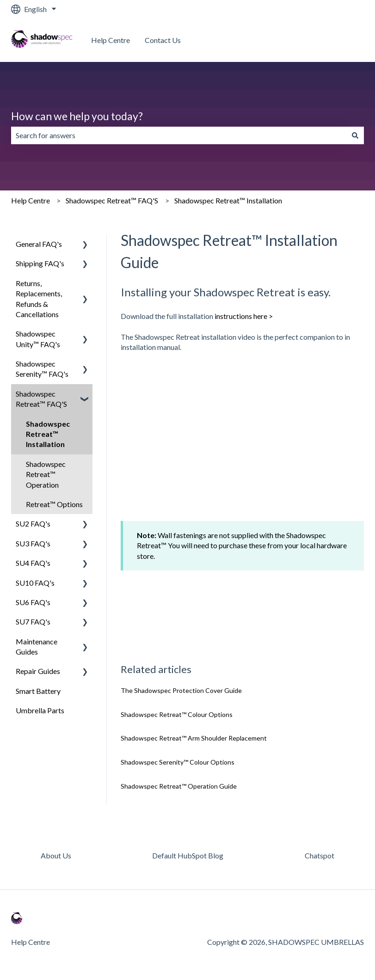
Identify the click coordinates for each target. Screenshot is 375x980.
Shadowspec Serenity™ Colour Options (178, 762)
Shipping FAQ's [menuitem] (40, 263)
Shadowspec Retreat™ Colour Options (177, 714)
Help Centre (111, 40)
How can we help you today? (77, 116)
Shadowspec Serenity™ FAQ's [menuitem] (42, 369)
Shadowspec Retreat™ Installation (228, 200)
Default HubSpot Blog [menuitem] (188, 855)
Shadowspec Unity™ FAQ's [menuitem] (38, 339)
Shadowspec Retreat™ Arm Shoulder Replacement (194, 738)
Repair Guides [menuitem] (38, 671)
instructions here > (244, 316)
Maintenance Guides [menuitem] (37, 646)
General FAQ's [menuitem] (39, 244)
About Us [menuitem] (56, 855)
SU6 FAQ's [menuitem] (33, 602)
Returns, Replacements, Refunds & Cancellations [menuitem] (39, 299)
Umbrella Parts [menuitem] (40, 710)
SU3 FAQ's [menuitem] (33, 543)
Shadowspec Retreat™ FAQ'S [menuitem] (41, 399)
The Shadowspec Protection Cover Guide (181, 690)
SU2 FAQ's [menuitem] (33, 524)
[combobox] (179, 135)
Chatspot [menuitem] (320, 855)
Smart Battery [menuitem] (38, 691)
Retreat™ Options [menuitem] (54, 504)
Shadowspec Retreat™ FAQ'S (112, 200)
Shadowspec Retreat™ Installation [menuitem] (48, 434)
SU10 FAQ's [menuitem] (35, 583)
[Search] (355, 135)
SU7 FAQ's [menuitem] (33, 622)
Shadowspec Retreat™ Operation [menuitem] (46, 474)
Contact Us (163, 40)
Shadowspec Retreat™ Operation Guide (179, 786)
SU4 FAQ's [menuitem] (33, 563)
